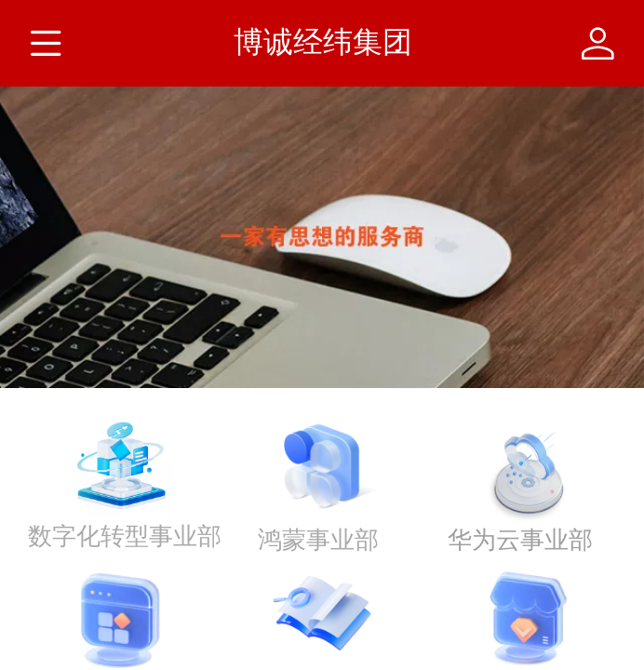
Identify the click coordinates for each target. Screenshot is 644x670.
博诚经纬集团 (323, 42)
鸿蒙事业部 (318, 540)
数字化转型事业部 (125, 536)
